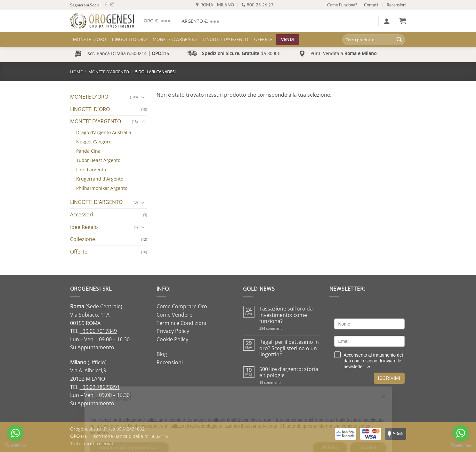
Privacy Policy (173, 331)
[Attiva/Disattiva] (143, 97)
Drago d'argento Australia (104, 132)
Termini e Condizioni (181, 323)
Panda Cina (88, 151)
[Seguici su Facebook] (106, 5)
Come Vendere (174, 315)
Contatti (372, 5)
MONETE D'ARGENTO (109, 72)
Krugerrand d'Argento (100, 179)
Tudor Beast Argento (98, 160)
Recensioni (396, 5)
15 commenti (278, 382)
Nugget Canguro (94, 142)
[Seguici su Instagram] (112, 5)
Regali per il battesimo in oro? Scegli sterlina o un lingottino (289, 348)
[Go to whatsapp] (461, 433)
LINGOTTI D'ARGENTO (96, 202)
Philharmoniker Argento (102, 188)
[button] (387, 21)
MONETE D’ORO (89, 39)
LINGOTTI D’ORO (129, 39)
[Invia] (399, 40)
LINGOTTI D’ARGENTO (225, 39)
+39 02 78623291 (100, 387)
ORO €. (158, 21)
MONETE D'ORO (89, 97)
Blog (162, 354)
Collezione (83, 239)
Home (76, 72)
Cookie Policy (172, 339)
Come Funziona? (342, 5)
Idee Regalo (84, 227)
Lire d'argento (91, 169)
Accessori (82, 214)
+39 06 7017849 (98, 331)
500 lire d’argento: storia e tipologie (289, 372)
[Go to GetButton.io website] (461, 445)
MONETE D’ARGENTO (175, 39)
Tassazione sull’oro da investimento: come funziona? (286, 315)
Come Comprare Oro (182, 306)
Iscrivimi (389, 378)
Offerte (263, 39)
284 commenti (282, 328)
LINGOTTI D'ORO (90, 109)
